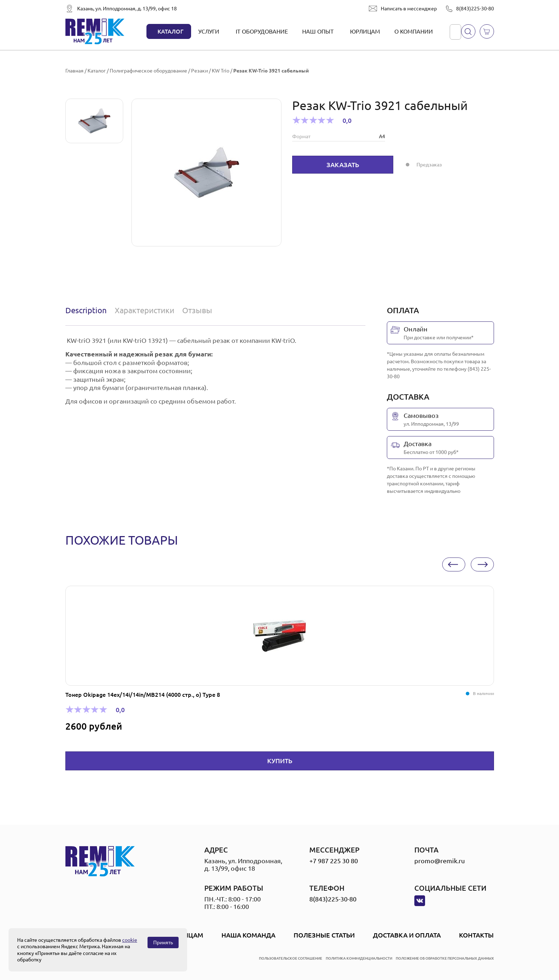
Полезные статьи (324, 935)
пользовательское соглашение (291, 958)
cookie (130, 940)
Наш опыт (318, 31)
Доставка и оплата (407, 935)
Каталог (171, 31)
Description (86, 310)
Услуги (209, 31)
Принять (163, 942)
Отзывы (197, 310)
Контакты (476, 935)
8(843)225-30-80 (475, 9)
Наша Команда (248, 935)
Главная (74, 71)
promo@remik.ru (440, 861)
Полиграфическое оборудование (148, 71)
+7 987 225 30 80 (334, 861)
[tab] (88, 310)
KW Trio (221, 71)
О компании (414, 31)
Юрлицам (365, 31)
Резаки (199, 71)
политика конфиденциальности (359, 958)
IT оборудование (262, 31)
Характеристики (144, 310)
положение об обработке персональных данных (445, 958)
